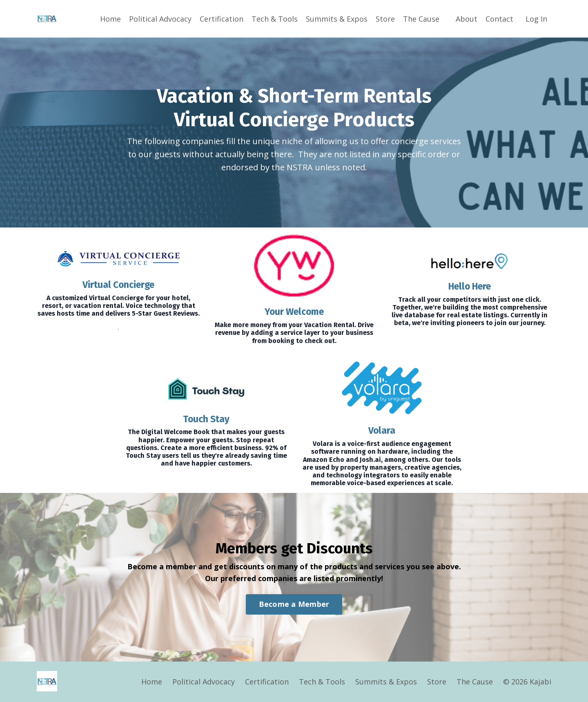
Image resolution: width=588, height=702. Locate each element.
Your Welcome (294, 312)
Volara (382, 430)
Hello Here (470, 286)
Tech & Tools (275, 19)
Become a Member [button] (294, 604)
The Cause (421, 19)
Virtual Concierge (118, 285)
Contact (499, 19)
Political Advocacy (160, 19)
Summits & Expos (337, 19)
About (467, 19)
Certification (222, 19)
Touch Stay (206, 419)
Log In (536, 19)
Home (110, 19)
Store (385, 19)
